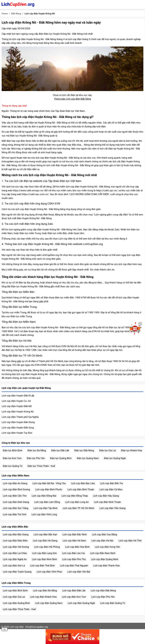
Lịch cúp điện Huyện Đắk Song (18, 428)
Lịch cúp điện (17, 627)
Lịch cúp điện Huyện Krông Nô (18, 412)
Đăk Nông (16, 14)
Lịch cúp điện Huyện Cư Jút (16, 401)
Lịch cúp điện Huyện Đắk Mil (17, 406)
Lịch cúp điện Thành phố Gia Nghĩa (20, 417)
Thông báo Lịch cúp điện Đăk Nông (72, 99)
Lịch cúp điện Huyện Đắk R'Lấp (18, 396)
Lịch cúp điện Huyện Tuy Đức (17, 433)
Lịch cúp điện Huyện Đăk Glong (18, 422)
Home (5, 14)
